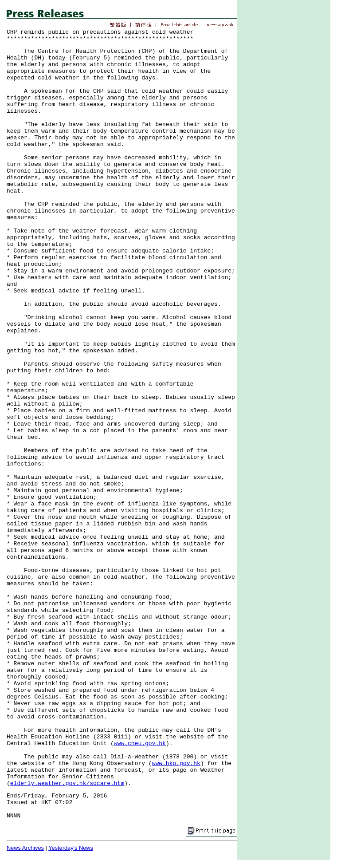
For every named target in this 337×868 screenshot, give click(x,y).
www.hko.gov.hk (176, 763)
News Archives (25, 848)
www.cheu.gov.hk (140, 744)
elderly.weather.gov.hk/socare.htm (67, 783)
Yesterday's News (71, 848)
